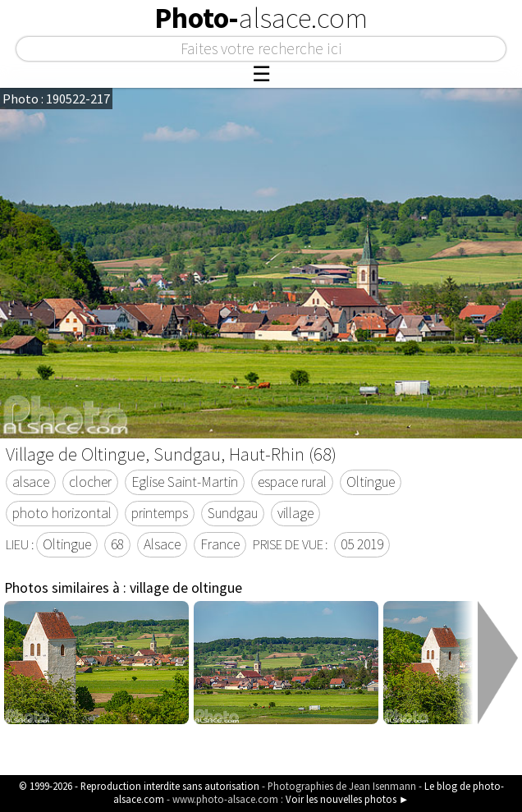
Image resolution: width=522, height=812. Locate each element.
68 (117, 544)
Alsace (162, 544)
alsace (31, 482)
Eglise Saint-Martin (185, 482)
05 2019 (362, 544)
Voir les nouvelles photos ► (348, 799)
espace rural (292, 482)
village (295, 513)
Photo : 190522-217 (56, 99)
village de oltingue (186, 588)
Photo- (261, 18)
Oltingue (371, 482)
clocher (90, 482)
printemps (160, 513)
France (220, 544)
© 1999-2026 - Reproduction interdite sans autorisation (139, 786)
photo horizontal (62, 513)
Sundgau (233, 513)
